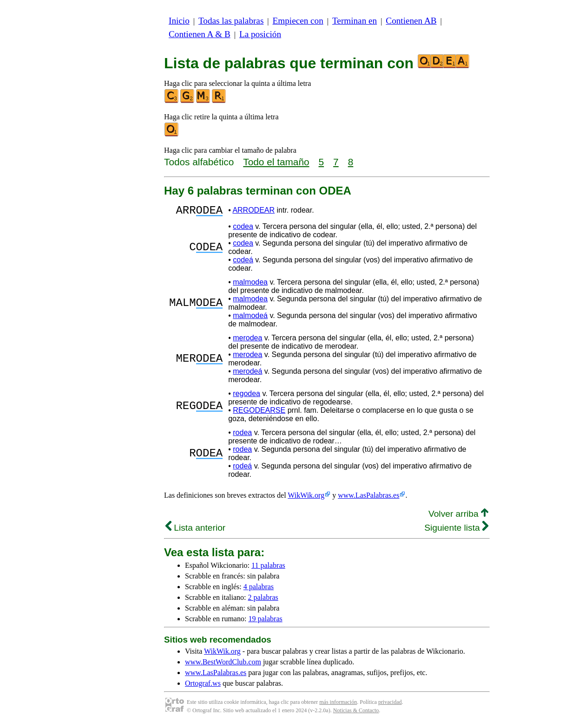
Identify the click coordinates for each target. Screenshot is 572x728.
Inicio (179, 21)
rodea (242, 435)
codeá (243, 263)
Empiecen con (298, 21)
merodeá (247, 374)
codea (243, 229)
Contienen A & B (200, 34)
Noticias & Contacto (356, 713)
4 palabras (259, 589)
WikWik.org (306, 498)
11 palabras (268, 568)
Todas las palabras (231, 21)
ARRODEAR (253, 211)
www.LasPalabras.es (368, 498)
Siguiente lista (456, 530)
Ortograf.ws (203, 686)
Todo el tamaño (276, 162)
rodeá (242, 469)
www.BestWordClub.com (223, 665)
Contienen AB (411, 21)
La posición (260, 34)
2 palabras (263, 600)
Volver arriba (458, 517)
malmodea (250, 285)
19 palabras (265, 621)
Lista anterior (195, 530)
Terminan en (355, 21)
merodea (247, 341)
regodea (247, 396)
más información (338, 705)
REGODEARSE (259, 413)
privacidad (390, 705)
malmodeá (250, 318)
